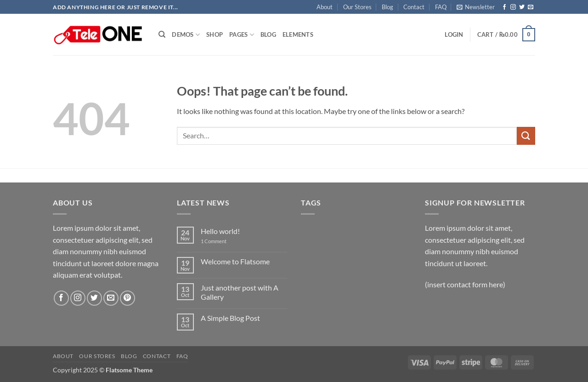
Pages (242, 35)
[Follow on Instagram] (513, 7)
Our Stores (357, 7)
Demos (186, 35)
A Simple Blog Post (230, 318)
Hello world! (220, 231)
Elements (298, 34)
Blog (387, 7)
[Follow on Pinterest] (127, 298)
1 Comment (220, 241)
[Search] (162, 34)
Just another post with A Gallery (240, 292)
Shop (215, 34)
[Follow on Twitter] (522, 7)
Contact (414, 7)
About (325, 7)
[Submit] (526, 136)
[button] (476, 7)
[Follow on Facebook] (504, 7)
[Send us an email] (531, 7)
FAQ (441, 7)
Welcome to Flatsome (235, 261)
